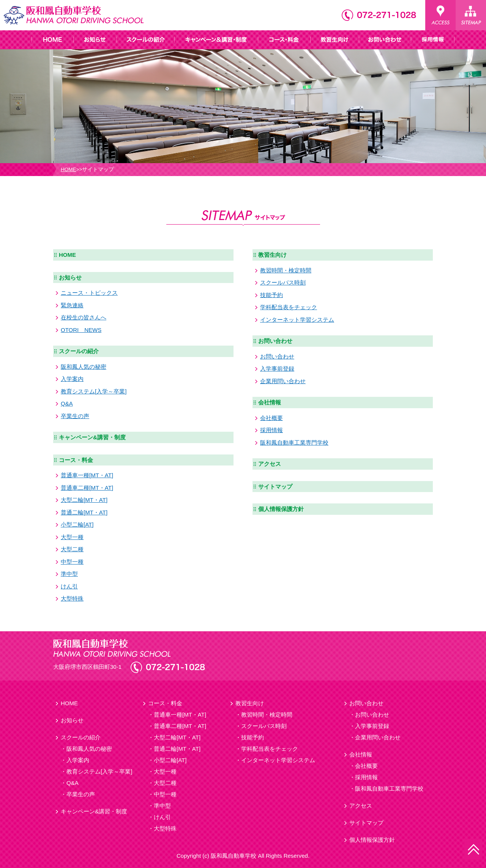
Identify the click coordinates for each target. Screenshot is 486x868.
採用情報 (271, 430)
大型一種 (72, 537)
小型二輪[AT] (77, 524)
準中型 (69, 574)
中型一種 (72, 562)
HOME (69, 169)
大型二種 (72, 549)
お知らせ (70, 278)
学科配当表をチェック (289, 307)
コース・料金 (76, 460)
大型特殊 (72, 598)
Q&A (67, 403)
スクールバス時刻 (283, 282)
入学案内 (72, 379)
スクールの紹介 (79, 351)
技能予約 (271, 295)
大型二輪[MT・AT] (84, 500)
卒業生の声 (75, 416)
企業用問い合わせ (283, 381)
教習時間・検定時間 (286, 270)
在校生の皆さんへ (84, 317)
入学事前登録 (277, 369)
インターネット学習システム (297, 320)
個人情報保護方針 (281, 509)
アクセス (270, 464)
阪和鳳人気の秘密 (84, 367)
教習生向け (272, 255)
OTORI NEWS (81, 330)
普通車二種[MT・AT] (87, 488)
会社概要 (271, 418)
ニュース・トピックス (89, 293)
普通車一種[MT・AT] (87, 475)
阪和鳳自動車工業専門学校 (294, 443)
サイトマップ (275, 487)
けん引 (69, 586)
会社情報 (270, 402)
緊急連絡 (72, 305)
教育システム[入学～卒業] (94, 391)
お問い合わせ (275, 341)
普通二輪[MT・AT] (84, 512)
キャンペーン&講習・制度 (92, 437)
